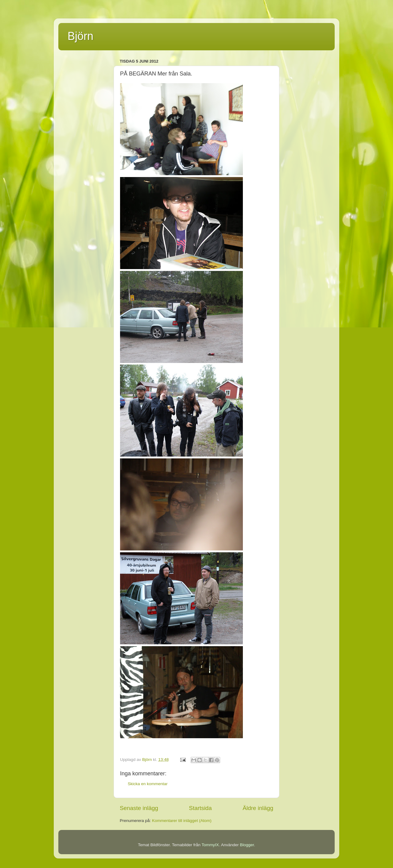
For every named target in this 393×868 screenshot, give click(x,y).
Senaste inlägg (139, 808)
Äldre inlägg (258, 808)
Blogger (247, 845)
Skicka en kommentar (148, 784)
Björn (80, 36)
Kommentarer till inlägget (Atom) (182, 821)
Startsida (200, 808)
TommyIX (210, 845)
